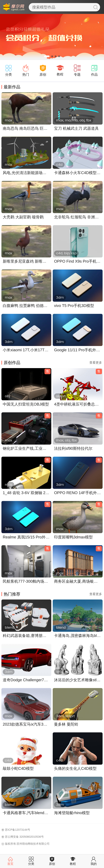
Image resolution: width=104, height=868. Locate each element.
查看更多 (96, 363)
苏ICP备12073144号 (18, 830)
